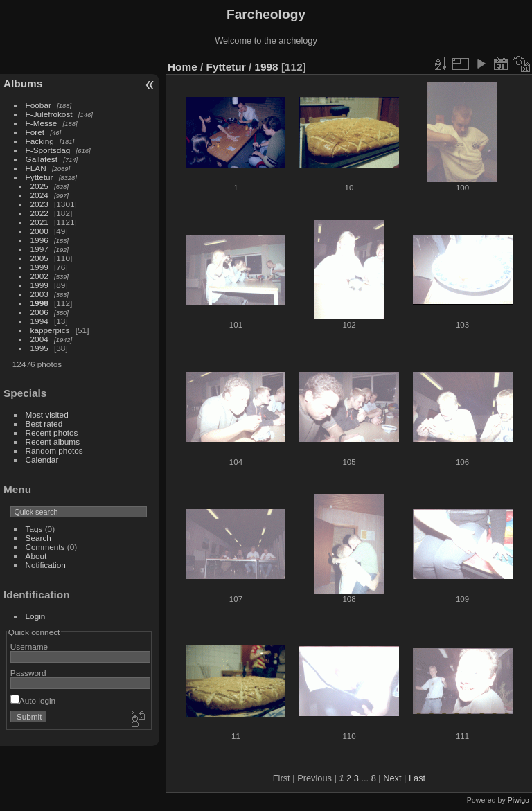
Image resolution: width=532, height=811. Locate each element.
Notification (46, 565)
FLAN (36, 168)
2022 (39, 213)
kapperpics (50, 330)
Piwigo (518, 800)
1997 (39, 249)
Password (28, 673)
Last (417, 778)
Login (36, 616)
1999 (39, 267)
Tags (34, 529)
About (36, 556)
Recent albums (53, 442)
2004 (39, 339)
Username (29, 647)
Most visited (47, 415)
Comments (45, 547)
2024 (39, 195)
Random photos (54, 451)
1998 (39, 303)
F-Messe (42, 123)
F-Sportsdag (48, 150)
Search (38, 538)
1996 (39, 240)
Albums (23, 83)
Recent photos (52, 433)
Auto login (33, 701)
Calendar (42, 460)
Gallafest (42, 159)
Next (392, 778)
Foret (35, 132)
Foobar (38, 105)
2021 (39, 222)
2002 (39, 276)
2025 (39, 186)
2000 (39, 231)
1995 (39, 348)
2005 (39, 258)
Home (183, 67)
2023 (39, 204)
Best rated (44, 424)
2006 (39, 312)
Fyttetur (39, 177)
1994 (39, 321)
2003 (39, 294)
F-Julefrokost (49, 114)
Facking (40, 141)
